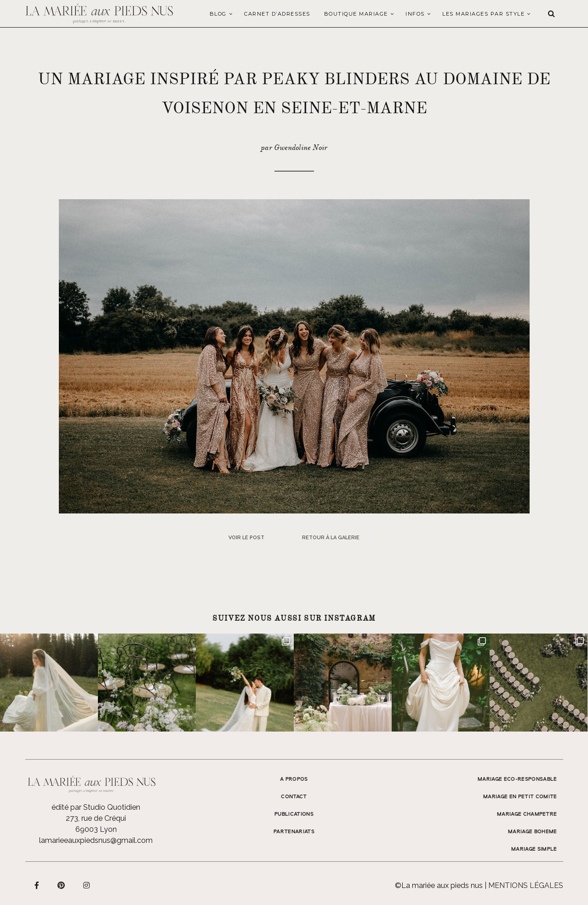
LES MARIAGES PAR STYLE (483, 14)
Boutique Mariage (356, 14)
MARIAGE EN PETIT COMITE (520, 797)
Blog (218, 14)
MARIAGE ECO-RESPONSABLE (517, 779)
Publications (294, 814)
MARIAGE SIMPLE (534, 849)
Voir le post (246, 538)
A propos (294, 779)
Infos (415, 14)
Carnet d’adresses (277, 14)
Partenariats (294, 832)
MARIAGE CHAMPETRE (527, 814)
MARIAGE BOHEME (533, 832)
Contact (294, 797)
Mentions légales (526, 885)
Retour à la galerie (331, 538)
